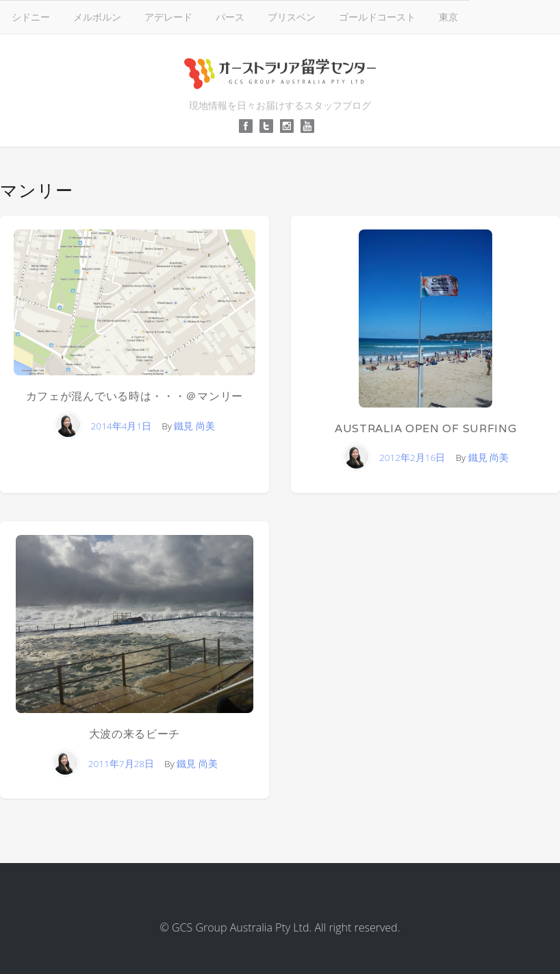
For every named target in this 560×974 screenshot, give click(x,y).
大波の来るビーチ (135, 734)
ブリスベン (292, 17)
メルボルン (97, 17)
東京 (448, 17)
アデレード (168, 17)
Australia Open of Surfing (426, 428)
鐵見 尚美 (194, 426)
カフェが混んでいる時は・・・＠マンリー (135, 396)
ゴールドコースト (377, 17)
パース (230, 17)
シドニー (31, 17)
